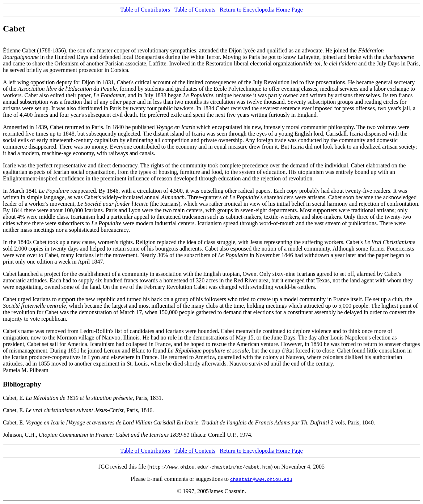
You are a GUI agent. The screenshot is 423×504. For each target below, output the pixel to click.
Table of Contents (195, 10)
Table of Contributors (145, 10)
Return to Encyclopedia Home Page (261, 10)
